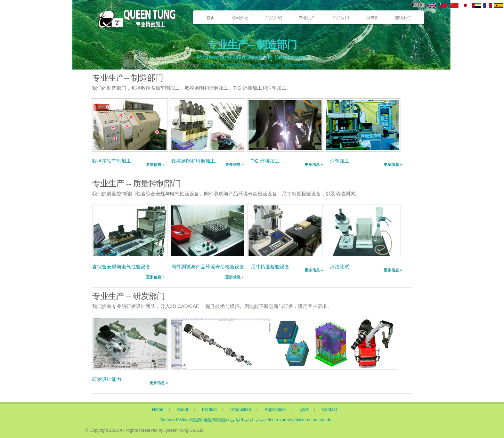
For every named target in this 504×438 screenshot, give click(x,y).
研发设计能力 (107, 379)
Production (233, 65)
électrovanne (279, 420)
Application (278, 409)
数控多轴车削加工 (112, 161)
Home (209, 65)
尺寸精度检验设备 (270, 267)
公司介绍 (240, 18)
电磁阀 (210, 420)
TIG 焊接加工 (265, 161)
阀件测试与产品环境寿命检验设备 (208, 267)
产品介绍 (274, 18)
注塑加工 (340, 161)
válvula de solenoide (312, 420)
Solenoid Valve (174, 420)
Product (211, 409)
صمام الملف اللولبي (248, 420)
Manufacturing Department (278, 65)
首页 (211, 18)
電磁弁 (223, 420)
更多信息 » (155, 164)
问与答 (372, 18)
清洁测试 (340, 267)
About (184, 409)
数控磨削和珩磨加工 (193, 161)
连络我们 (403, 18)
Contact (330, 409)
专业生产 (307, 18)
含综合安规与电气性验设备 (121, 267)
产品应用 (341, 18)
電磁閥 (196, 420)
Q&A (306, 409)
